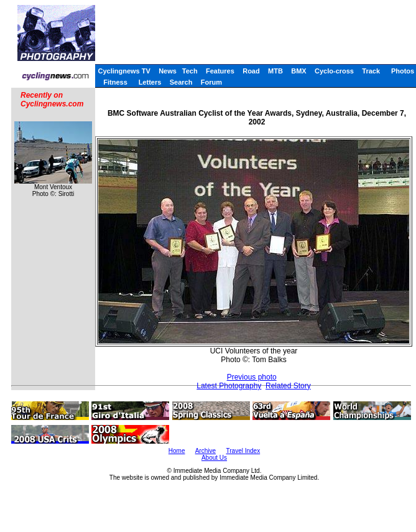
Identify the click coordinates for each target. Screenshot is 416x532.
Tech (190, 71)
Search (181, 82)
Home (177, 451)
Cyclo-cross (334, 71)
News (168, 71)
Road (251, 71)
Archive (206, 451)
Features (220, 71)
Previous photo (252, 377)
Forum (211, 82)
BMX (298, 71)
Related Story (288, 386)
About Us (214, 458)
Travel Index (243, 451)
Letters (150, 82)
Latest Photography (229, 386)
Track (371, 71)
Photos (403, 71)
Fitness (115, 82)
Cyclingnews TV (124, 71)
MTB (275, 71)
